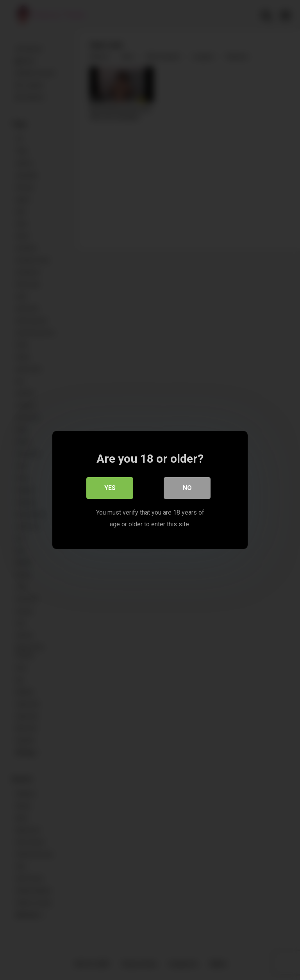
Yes (110, 488)
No (187, 488)
